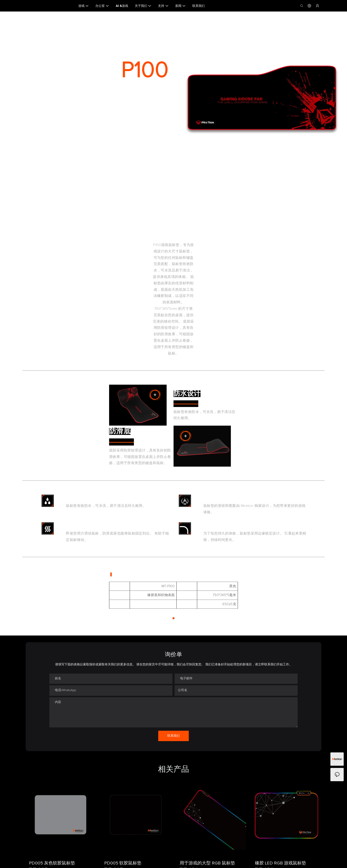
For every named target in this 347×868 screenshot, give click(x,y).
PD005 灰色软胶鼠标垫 (52, 863)
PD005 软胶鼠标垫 (123, 863)
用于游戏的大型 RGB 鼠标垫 (207, 863)
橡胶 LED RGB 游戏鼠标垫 (280, 863)
